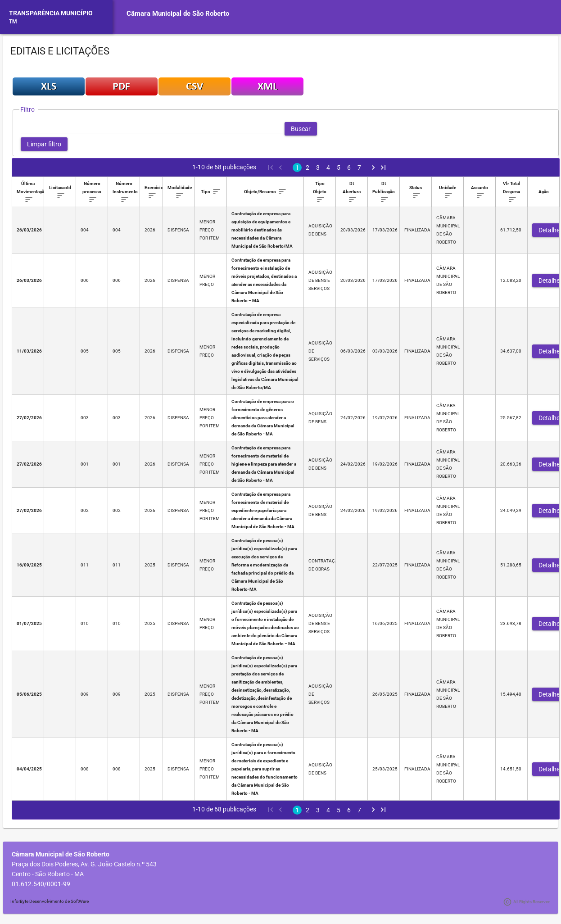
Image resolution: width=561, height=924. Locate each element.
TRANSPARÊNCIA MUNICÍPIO (51, 13)
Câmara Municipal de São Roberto (178, 14)
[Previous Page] (280, 168)
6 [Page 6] (349, 168)
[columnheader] (28, 192)
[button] (301, 129)
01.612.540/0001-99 (41, 884)
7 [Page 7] (359, 168)
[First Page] (270, 168)
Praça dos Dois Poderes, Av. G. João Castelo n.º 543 (84, 864)
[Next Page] (373, 168)
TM (13, 22)
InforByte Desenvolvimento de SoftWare (50, 901)
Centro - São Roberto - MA (48, 874)
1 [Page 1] (297, 168)
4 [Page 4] (328, 168)
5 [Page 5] (339, 168)
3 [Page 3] (318, 168)
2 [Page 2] (308, 168)
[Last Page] (383, 168)
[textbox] (152, 129)
